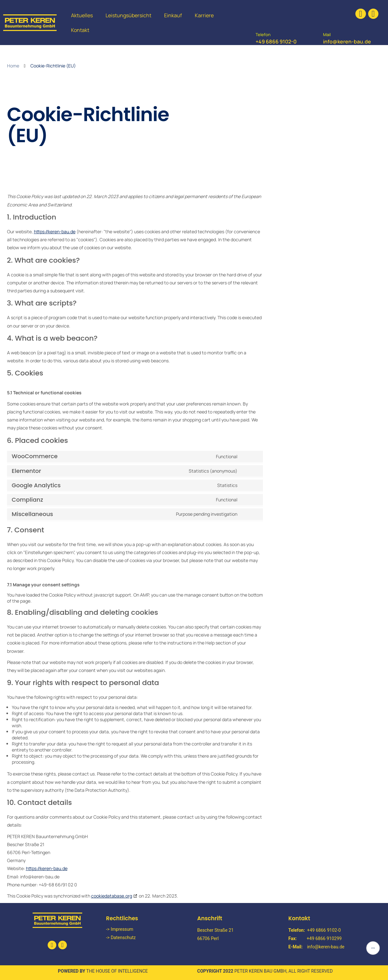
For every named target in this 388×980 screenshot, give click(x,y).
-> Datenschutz (121, 938)
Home (13, 66)
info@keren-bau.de (347, 42)
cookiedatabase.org (112, 896)
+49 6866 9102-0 (276, 42)
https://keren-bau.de (55, 231)
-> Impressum (120, 929)
